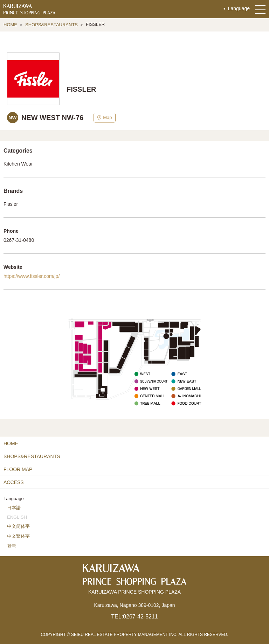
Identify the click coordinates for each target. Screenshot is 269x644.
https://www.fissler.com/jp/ (32, 276)
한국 (12, 546)
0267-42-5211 (140, 617)
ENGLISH (17, 517)
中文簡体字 (18, 526)
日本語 (14, 508)
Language (239, 8)
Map (105, 118)
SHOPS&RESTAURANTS (51, 25)
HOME (10, 25)
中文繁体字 (18, 536)
